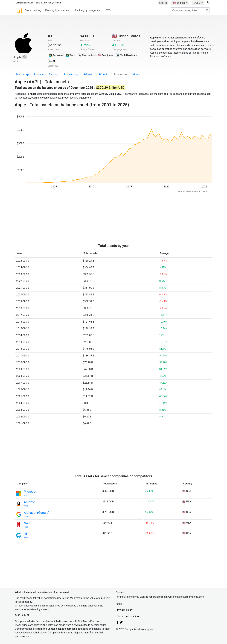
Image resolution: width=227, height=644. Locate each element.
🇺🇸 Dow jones (105, 55)
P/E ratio (88, 74)
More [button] (136, 74)
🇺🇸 (179, 3)
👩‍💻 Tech (71, 55)
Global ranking (33, 10)
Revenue (39, 74)
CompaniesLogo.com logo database (68, 629)
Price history (71, 74)
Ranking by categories (87, 10)
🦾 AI (52, 61)
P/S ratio (103, 74)
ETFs (109, 10)
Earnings (54, 74)
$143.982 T (57, 3)
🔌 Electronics (86, 55)
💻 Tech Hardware (127, 55)
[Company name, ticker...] (190, 10)
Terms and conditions (129, 616)
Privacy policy (125, 610)
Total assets (121, 74)
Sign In (163, 3)
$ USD (197, 3)
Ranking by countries (57, 10)
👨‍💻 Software (56, 55)
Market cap (22, 74)
